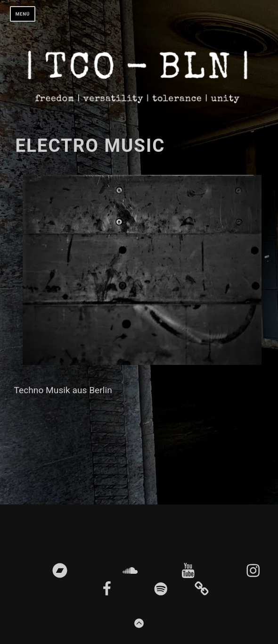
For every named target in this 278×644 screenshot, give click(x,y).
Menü (23, 14)
